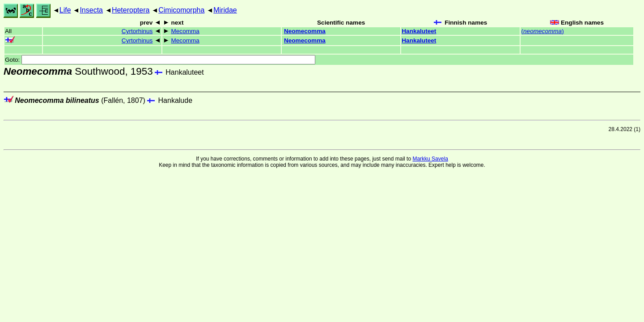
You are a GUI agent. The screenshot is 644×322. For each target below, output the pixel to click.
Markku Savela (430, 159)
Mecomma (185, 31)
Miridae (225, 10)
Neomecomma (305, 31)
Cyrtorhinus (137, 31)
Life (65, 10)
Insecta (91, 10)
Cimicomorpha (181, 10)
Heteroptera (131, 10)
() (542, 31)
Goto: (160, 60)
